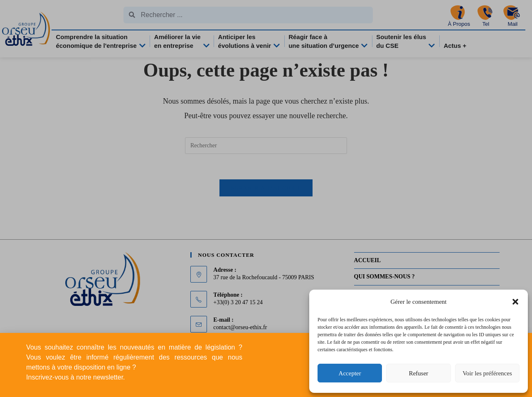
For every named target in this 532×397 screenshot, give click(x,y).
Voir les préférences (487, 373)
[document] (266, 198)
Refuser (419, 373)
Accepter (350, 373)
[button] (515, 302)
